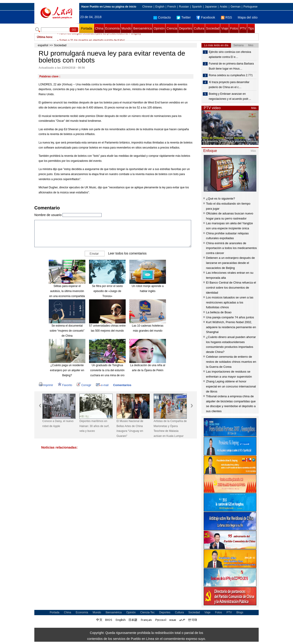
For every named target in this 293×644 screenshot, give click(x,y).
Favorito (65, 385)
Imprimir (46, 385)
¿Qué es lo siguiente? (220, 199)
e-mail (102, 385)
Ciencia (172, 28)
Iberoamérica (142, 28)
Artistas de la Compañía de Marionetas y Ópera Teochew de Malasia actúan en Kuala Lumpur (170, 429)
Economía (113, 28)
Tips (251, 28)
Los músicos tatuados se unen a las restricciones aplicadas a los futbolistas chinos (230, 302)
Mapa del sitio (248, 17)
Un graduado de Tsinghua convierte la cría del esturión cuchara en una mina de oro (107, 370)
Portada (86, 28)
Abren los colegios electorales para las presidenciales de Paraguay (100, 37)
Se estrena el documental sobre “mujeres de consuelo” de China (67, 331)
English (160, 7)
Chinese (147, 7)
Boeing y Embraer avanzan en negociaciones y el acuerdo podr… (230, 96)
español (43, 45)
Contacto (162, 17)
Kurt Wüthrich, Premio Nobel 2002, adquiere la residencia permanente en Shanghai (231, 327)
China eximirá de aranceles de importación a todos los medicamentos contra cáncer (231, 248)
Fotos (234, 28)
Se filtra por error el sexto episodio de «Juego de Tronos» (107, 291)
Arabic (224, 7)
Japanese (211, 7)
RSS (227, 17)
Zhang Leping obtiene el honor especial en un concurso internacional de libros (231, 386)
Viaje (225, 28)
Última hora (44, 37)
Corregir (84, 385)
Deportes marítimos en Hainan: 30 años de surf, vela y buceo (94, 426)
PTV (243, 28)
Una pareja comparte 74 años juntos (230, 317)
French (172, 7)
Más (254, 108)
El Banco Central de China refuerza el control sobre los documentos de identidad (231, 287)
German (235, 7)
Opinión (159, 28)
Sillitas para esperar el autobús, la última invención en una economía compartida (67, 291)
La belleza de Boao (219, 312)
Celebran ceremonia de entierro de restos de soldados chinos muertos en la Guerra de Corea (231, 362)
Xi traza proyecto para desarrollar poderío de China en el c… (229, 85)
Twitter (184, 17)
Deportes (186, 28)
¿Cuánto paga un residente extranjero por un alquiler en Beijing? (67, 370)
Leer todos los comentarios (127, 253)
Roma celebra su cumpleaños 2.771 (231, 75)
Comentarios (122, 385)
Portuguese (251, 7)
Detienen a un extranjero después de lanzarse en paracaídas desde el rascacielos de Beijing (230, 263)
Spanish (197, 7)
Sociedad (213, 28)
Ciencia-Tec (148, 612)
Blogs (240, 612)
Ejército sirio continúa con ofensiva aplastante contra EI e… (230, 54)
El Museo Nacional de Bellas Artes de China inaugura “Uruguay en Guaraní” (130, 429)
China (99, 28)
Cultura (199, 28)
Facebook (206, 17)
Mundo (126, 28)
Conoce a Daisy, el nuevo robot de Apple (58, 424)
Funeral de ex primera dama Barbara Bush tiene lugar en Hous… (231, 66)
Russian (184, 7)
